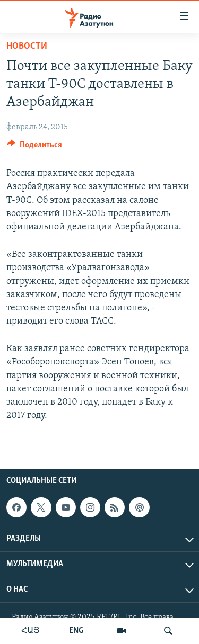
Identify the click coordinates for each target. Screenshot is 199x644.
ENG (76, 631)
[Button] (34, 147)
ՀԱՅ (31, 631)
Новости (27, 46)
